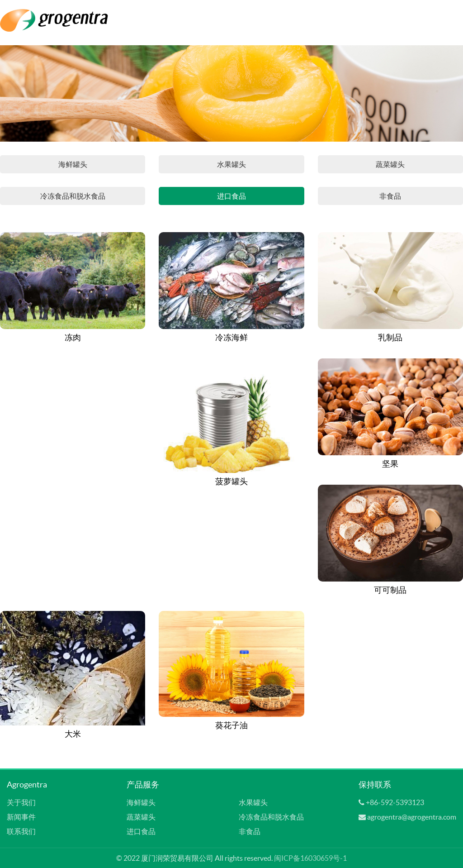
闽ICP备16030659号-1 (310, 858)
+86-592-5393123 (395, 802)
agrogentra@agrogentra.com (412, 817)
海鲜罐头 (73, 164)
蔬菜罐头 (390, 164)
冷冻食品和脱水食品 (73, 196)
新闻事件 (21, 817)
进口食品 (231, 196)
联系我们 (21, 831)
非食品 (390, 196)
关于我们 (21, 802)
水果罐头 (231, 164)
